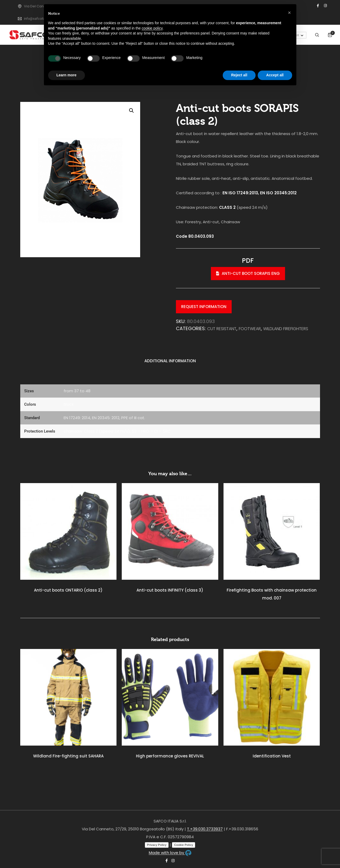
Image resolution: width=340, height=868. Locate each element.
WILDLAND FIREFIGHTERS (286, 329)
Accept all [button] (275, 75)
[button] (131, 111)
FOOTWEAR (250, 329)
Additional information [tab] (170, 361)
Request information (204, 307)
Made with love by (170, 853)
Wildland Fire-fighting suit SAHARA (68, 756)
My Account (311, 34)
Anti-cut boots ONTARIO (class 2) (68, 590)
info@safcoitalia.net (39, 19)
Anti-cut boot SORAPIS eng (248, 273)
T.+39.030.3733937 (205, 829)
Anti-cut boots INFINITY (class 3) (170, 590)
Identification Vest (272, 756)
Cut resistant (222, 329)
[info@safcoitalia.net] (20, 19)
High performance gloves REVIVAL (170, 756)
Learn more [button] (67, 75)
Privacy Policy (157, 845)
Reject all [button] (239, 75)
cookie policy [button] (152, 28)
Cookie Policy (184, 845)
